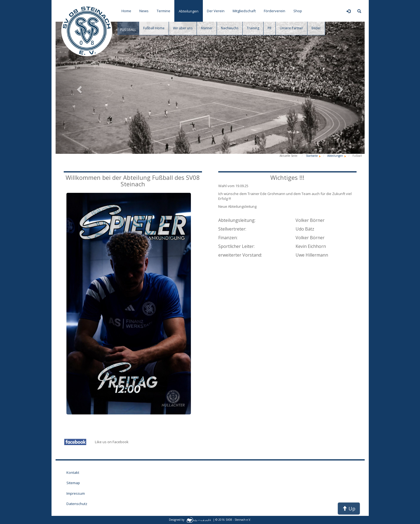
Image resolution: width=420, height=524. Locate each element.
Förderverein (275, 11)
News (144, 11)
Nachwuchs (230, 28)
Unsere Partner (291, 28)
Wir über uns (183, 28)
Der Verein (216, 11)
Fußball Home (154, 28)
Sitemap (73, 483)
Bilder (316, 28)
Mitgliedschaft (244, 11)
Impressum (76, 493)
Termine (163, 11)
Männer (207, 28)
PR (270, 28)
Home (126, 11)
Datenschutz (77, 504)
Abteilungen (189, 11)
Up (349, 509)
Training (253, 28)
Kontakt (73, 472)
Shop (298, 11)
